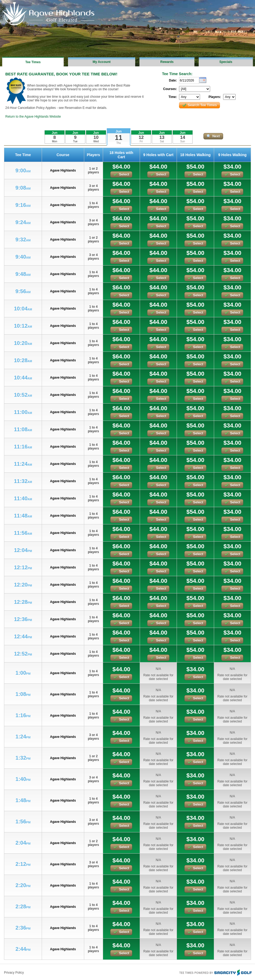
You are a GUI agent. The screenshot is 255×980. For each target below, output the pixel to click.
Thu (119, 143)
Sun (183, 141)
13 (162, 137)
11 (119, 138)
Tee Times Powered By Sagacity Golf (215, 972)
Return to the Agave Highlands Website (33, 117)
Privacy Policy (14, 973)
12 (141, 137)
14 (183, 137)
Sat (162, 141)
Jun (119, 131)
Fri (141, 141)
